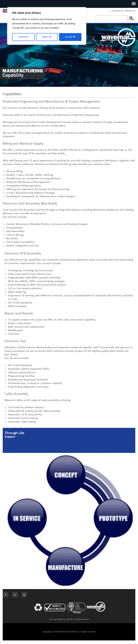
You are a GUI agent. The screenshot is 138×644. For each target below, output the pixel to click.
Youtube (24, 595)
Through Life (14, 433)
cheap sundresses (24, 164)
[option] (69, 55)
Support (10, 437)
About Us (130, 11)
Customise (23, 37)
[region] (47, 26)
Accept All (70, 37)
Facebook (6, 595)
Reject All (47, 37)
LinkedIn (15, 595)
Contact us (118, 11)
